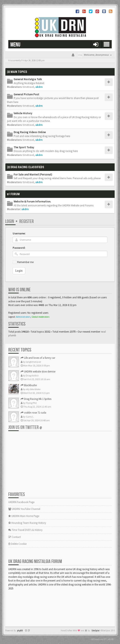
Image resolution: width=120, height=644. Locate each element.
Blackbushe (29, 385)
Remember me (25, 262)
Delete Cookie (17, 544)
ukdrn (39, 87)
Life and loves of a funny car (38, 358)
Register (27, 221)
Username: (19, 233)
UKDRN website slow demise (38, 372)
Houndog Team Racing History (27, 523)
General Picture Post (26, 94)
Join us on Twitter (25, 427)
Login (10, 221)
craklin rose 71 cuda (33, 413)
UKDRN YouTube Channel (24, 509)
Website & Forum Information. (32, 201)
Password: (19, 248)
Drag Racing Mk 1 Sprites (36, 399)
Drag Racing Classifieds (27, 167)
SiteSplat (96, 631)
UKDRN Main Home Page (24, 516)
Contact (15, 537)
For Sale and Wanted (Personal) (33, 174)
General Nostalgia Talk (28, 79)
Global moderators (40, 317)
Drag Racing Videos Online (30, 132)
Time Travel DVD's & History (25, 530)
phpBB (20, 631)
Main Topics (19, 72)
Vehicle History (23, 113)
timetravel (28, 87)
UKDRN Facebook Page (21, 502)
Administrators (23, 317)
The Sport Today (24, 147)
